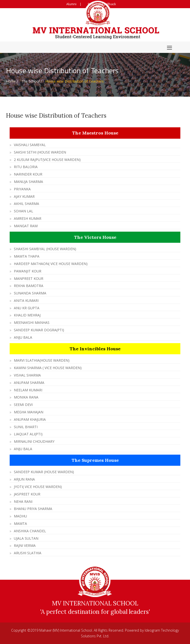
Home (11, 81)
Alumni (71, 4)
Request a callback (102, 4)
